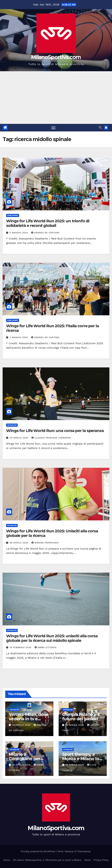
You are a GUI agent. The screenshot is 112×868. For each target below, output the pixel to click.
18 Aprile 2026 (22, 725)
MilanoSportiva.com (56, 57)
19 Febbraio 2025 (21, 647)
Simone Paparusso (45, 543)
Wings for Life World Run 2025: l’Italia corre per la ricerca (52, 328)
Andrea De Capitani (45, 233)
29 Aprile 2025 (19, 543)
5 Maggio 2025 (19, 233)
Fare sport (13, 215)
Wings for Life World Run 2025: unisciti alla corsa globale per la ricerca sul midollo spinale (52, 638)
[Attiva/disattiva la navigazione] (53, 128)
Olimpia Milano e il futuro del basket (81, 717)
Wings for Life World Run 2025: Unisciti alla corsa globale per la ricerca (52, 533)
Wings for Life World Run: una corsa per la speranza (55, 431)
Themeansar (84, 851)
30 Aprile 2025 (19, 438)
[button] (100, 128)
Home (7, 860)
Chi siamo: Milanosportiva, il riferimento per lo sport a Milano (47, 860)
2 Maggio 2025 (19, 338)
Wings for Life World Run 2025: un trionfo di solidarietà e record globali (48, 223)
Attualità (12, 425)
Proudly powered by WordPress (39, 851)
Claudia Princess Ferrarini (51, 438)
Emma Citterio (46, 647)
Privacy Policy (101, 860)
